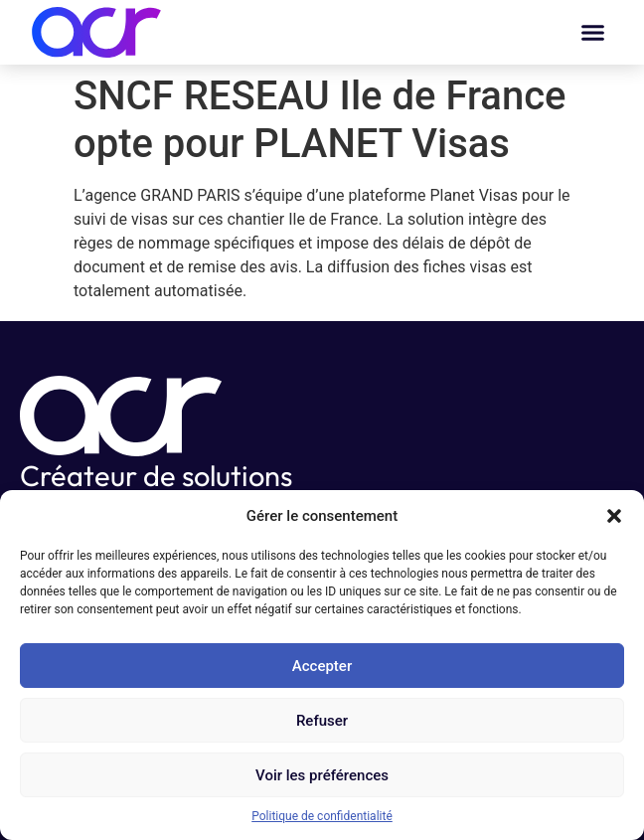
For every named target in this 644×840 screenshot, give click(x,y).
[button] (614, 516)
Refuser (322, 721)
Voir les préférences (322, 775)
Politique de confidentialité (322, 816)
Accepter (322, 666)
